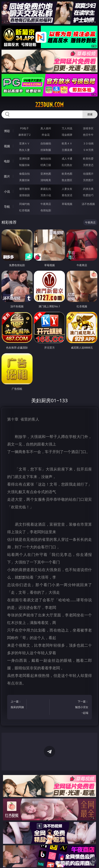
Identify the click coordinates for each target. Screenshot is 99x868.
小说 (7, 191)
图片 (7, 176)
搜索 (90, 114)
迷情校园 (24, 195)
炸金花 (46, 135)
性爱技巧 (88, 195)
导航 (7, 207)
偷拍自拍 (46, 158)
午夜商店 (46, 204)
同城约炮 (24, 204)
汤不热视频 (88, 204)
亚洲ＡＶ (24, 143)
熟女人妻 (24, 150)
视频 (7, 146)
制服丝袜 (24, 165)
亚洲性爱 (24, 158)
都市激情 (24, 189)
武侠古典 (88, 189)
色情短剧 (46, 210)
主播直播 (67, 150)
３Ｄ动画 (88, 143)
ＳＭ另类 (88, 150)
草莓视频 (67, 204)
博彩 (7, 131)
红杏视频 (24, 210)
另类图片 (88, 180)
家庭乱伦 (46, 189)
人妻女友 (67, 189)
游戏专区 (88, 128)
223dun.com (49, 105)
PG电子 (25, 128)
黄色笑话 (67, 195)
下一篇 (81, 708)
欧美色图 (67, 174)
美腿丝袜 (24, 180)
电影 (7, 161)
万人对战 (67, 128)
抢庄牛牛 (88, 135)
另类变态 (88, 165)
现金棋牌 (67, 135)
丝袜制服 (46, 150)
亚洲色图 (46, 174)
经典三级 (46, 165)
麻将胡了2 (24, 135)
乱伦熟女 (67, 165)
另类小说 (46, 195)
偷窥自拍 (24, 174)
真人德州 (46, 128)
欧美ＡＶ (67, 143)
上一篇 (18, 705)
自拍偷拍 (46, 143)
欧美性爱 (88, 158)
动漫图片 (88, 174)
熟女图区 (67, 180)
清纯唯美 (46, 180)
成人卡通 (67, 158)
